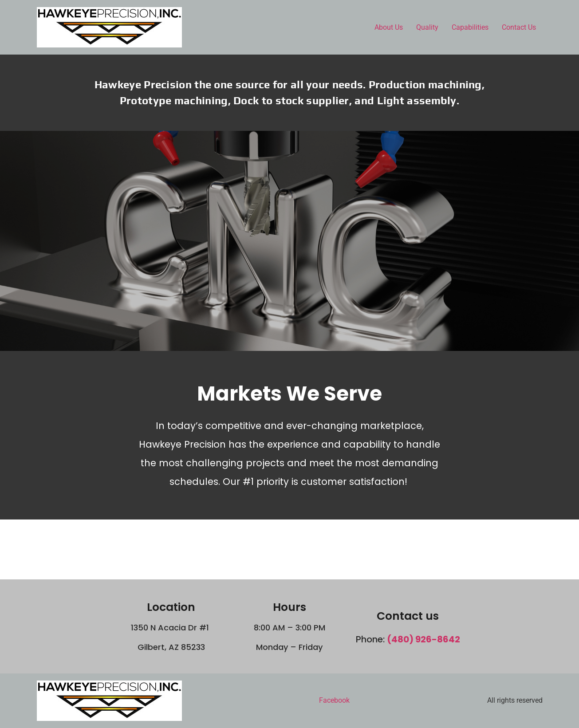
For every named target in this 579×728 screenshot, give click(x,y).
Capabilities (470, 27)
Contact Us (519, 27)
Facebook (334, 700)
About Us (389, 27)
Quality (427, 27)
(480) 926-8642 (423, 639)
